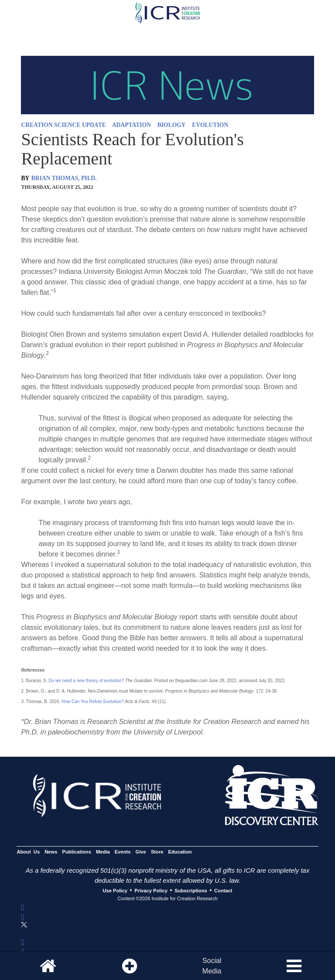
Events (123, 852)
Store (157, 852)
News (51, 852)
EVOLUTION (210, 125)
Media (103, 852)
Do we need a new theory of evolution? (86, 681)
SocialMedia (212, 966)
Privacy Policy (151, 891)
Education (180, 852)
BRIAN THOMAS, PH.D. (64, 178)
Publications (77, 852)
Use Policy (115, 891)
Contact (223, 891)
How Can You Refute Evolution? (92, 702)
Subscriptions (191, 891)
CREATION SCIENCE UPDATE (63, 125)
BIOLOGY (172, 125)
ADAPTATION (132, 125)
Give (141, 852)
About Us (28, 852)
